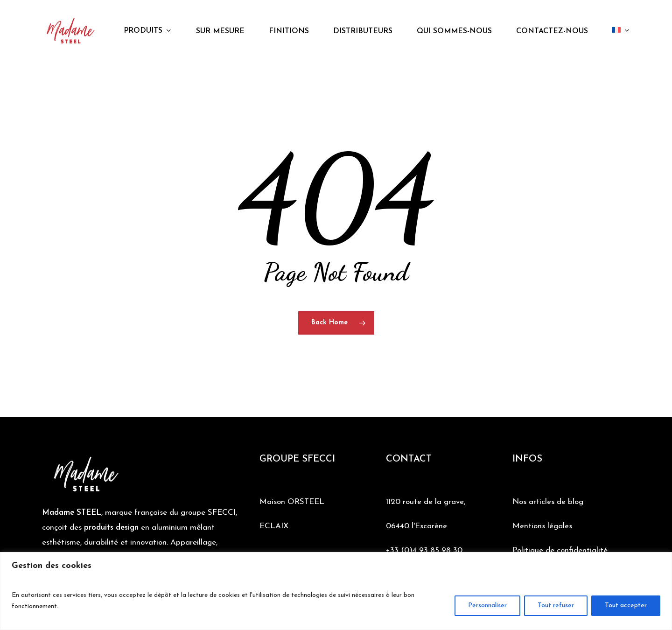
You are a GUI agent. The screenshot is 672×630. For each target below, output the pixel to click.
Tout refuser (556, 605)
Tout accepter (626, 605)
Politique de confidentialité (560, 550)
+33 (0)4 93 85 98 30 (424, 550)
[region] (336, 591)
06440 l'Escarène (416, 526)
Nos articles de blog (548, 502)
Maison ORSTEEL (292, 502)
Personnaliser (487, 605)
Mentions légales (542, 526)
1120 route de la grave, (426, 502)
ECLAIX (274, 526)
